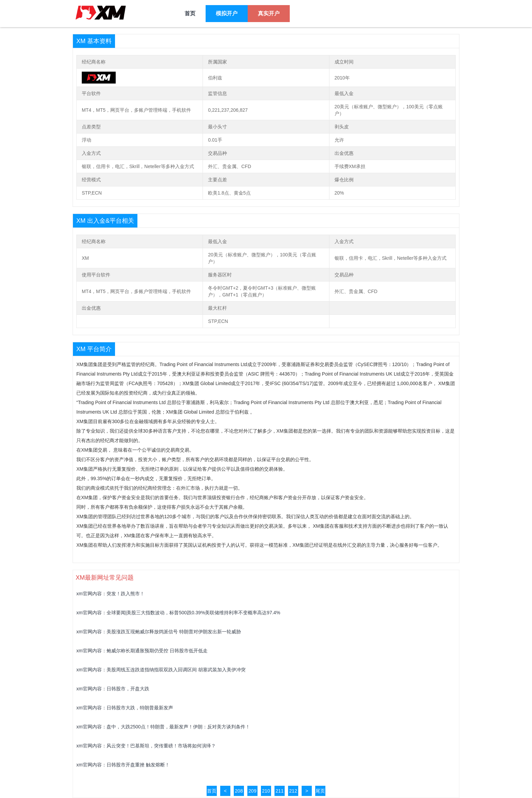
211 (279, 791)
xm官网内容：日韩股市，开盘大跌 (113, 689)
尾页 (320, 791)
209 (252, 791)
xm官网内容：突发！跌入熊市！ (110, 594)
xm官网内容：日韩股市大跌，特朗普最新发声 (125, 708)
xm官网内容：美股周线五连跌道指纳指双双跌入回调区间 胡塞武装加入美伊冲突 (161, 670)
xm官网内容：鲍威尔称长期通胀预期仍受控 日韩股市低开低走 (142, 651)
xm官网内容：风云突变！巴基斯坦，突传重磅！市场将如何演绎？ (146, 746)
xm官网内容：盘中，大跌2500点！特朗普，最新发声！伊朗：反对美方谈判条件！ (163, 727)
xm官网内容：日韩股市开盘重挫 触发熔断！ (123, 765)
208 (239, 791)
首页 (212, 791)
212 (293, 791)
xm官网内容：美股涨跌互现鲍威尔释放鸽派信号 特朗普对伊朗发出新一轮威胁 (159, 632)
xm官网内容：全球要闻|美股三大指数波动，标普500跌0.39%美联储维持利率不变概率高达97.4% (178, 613)
